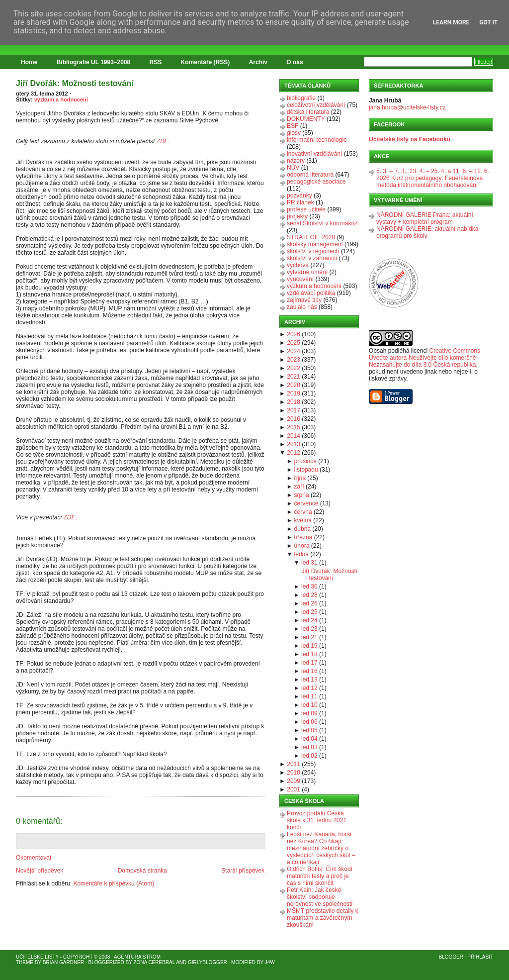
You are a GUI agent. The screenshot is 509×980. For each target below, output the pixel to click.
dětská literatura (308, 112)
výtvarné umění (307, 272)
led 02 (309, 756)
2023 (294, 360)
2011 (294, 764)
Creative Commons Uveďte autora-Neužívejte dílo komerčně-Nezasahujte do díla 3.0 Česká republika (424, 358)
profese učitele (306, 209)
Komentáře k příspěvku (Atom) (114, 883)
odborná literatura (310, 175)
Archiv (258, 62)
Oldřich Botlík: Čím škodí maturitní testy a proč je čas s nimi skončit (320, 876)
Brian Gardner (63, 962)
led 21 (309, 637)
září (299, 487)
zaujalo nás (302, 307)
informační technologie (317, 140)
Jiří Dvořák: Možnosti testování (75, 83)
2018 (294, 402)
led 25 (309, 612)
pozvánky (299, 196)
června (303, 512)
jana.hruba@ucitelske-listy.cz (407, 107)
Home (29, 62)
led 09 (309, 713)
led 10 (309, 705)
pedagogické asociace (316, 182)
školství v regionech (313, 251)
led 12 (309, 688)
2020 (294, 385)
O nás (295, 62)
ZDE (163, 141)
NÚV (293, 168)
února (302, 546)
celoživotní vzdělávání (316, 105)
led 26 (309, 603)
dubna (302, 529)
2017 (294, 410)
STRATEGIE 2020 (311, 237)
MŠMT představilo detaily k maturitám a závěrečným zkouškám (323, 918)
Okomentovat (34, 858)
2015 (294, 427)
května (303, 520)
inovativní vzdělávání (314, 154)
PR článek (300, 202)
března (303, 537)
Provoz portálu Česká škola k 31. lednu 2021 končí (317, 820)
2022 (294, 368)
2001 (294, 789)
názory (296, 161)
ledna (301, 554)
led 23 (309, 629)
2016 (294, 419)
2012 (294, 453)
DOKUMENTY (306, 119)
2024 (294, 351)
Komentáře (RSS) (206, 62)
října (300, 478)
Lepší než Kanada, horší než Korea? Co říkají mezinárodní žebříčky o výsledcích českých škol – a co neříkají (321, 848)
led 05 (309, 730)
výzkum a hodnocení (61, 99)
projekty (297, 216)
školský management (315, 244)
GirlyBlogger (208, 962)
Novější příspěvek (40, 871)
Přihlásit (480, 957)
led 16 (309, 671)
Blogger (451, 957)
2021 (294, 377)
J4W (270, 962)
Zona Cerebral (154, 962)
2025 (294, 343)
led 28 (309, 595)
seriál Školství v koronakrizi (323, 223)
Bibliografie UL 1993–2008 (94, 62)
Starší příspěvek (243, 871)
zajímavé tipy (304, 300)
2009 (294, 781)
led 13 (309, 680)
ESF (293, 126)
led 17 (309, 663)
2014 (294, 436)
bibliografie (301, 98)
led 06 (309, 722)
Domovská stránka (142, 871)
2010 (294, 773)
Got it (488, 22)
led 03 (309, 747)
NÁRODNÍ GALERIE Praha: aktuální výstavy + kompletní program (425, 218)
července (306, 503)
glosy (294, 133)
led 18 (309, 654)
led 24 (309, 620)
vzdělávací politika (311, 293)
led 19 (309, 646)
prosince (305, 461)
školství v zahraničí (312, 258)
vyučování (300, 279)
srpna (302, 495)
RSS (156, 62)
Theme (25, 962)
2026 (294, 334)
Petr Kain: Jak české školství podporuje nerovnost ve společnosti (320, 897)
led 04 (309, 739)
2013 (294, 444)
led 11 (309, 696)
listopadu (306, 470)
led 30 (309, 587)
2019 (294, 393)
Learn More (451, 22)
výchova (298, 265)
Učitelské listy (37, 957)
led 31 (309, 563)
